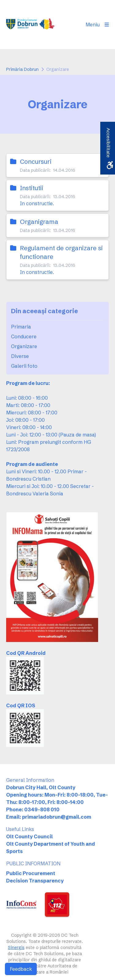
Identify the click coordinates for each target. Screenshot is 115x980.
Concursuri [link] (36, 161)
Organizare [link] (24, 346)
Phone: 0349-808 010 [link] (33, 809)
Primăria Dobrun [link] (22, 69)
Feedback (21, 969)
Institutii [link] (32, 188)
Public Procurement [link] (31, 873)
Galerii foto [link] (24, 366)
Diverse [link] (20, 356)
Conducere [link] (24, 336)
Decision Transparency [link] (35, 881)
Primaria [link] (21, 327)
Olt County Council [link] (29, 836)
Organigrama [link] (39, 222)
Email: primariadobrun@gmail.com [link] (49, 817)
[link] (30, 25)
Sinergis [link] (16, 947)
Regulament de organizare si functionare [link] (61, 252)
